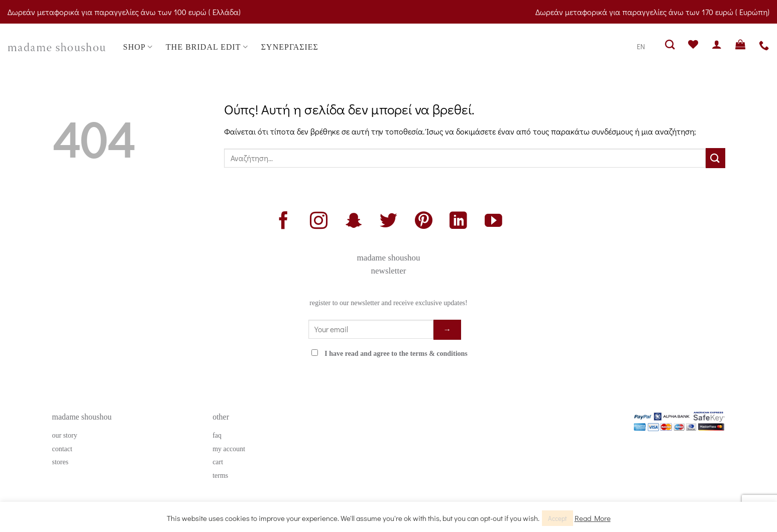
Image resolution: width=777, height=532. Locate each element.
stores (61, 462)
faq (217, 435)
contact (62, 449)
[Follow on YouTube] (493, 222)
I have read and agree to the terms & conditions (396, 354)
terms (220, 476)
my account (229, 449)
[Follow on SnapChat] (353, 222)
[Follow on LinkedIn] (458, 222)
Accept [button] (558, 518)
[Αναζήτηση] (670, 44)
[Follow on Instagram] (319, 222)
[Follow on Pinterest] (424, 222)
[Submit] (715, 158)
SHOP (138, 47)
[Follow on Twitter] (388, 222)
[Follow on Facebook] (284, 222)
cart (218, 462)
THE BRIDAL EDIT (207, 47)
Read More (593, 518)
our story (65, 435)
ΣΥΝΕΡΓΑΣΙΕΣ (290, 47)
